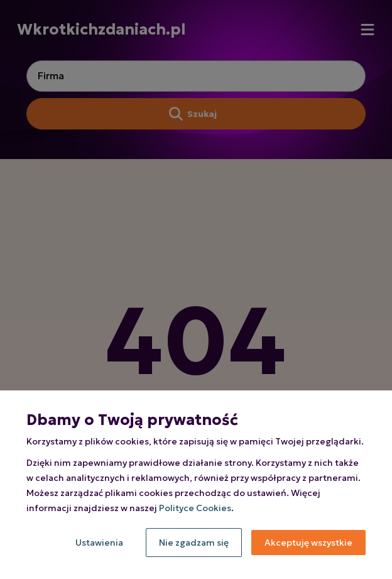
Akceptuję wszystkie (308, 543)
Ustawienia (99, 543)
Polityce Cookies (195, 508)
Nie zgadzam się (194, 543)
